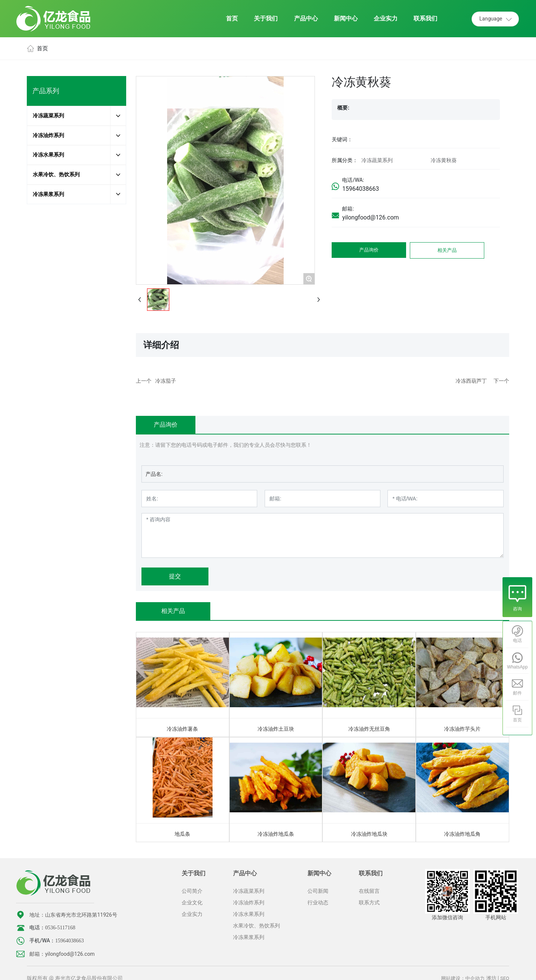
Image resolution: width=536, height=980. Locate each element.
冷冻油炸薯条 (182, 729)
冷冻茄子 (166, 381)
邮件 (517, 693)
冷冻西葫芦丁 (471, 381)
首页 (517, 720)
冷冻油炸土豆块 (276, 729)
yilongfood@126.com (370, 217)
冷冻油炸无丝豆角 (369, 729)
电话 (517, 641)
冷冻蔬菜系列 (377, 160)
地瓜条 (182, 834)
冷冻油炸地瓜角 (462, 834)
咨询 (517, 609)
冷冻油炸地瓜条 (276, 834)
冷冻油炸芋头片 (462, 729)
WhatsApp (517, 667)
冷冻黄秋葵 (444, 160)
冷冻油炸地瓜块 (369, 834)
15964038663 (360, 189)
